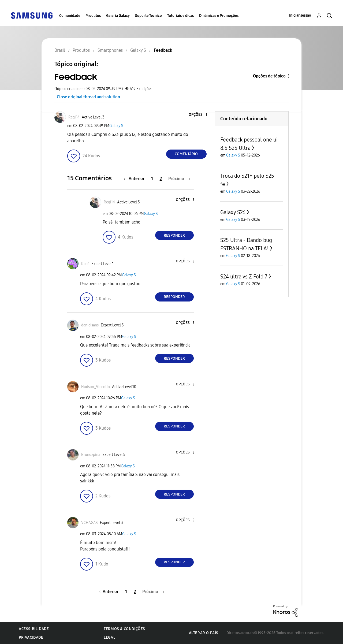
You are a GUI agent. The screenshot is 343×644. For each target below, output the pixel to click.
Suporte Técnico (148, 16)
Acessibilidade (34, 629)
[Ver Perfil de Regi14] (74, 117)
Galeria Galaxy (118, 16)
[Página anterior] (135, 179)
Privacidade (31, 637)
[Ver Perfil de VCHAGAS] (90, 523)
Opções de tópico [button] (269, 76)
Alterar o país (204, 633)
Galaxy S (116, 126)
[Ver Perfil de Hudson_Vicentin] (96, 387)
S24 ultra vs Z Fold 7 (244, 277)
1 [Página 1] (152, 179)
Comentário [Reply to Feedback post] (186, 154)
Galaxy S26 (233, 212)
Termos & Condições (124, 629)
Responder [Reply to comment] (174, 235)
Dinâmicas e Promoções (219, 16)
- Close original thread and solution (87, 97)
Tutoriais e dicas (180, 16)
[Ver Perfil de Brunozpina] (91, 455)
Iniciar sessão (300, 15)
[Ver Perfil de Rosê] (85, 264)
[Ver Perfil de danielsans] (90, 325)
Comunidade (70, 16)
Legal (109, 637)
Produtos (93, 16)
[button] (197, 115)
